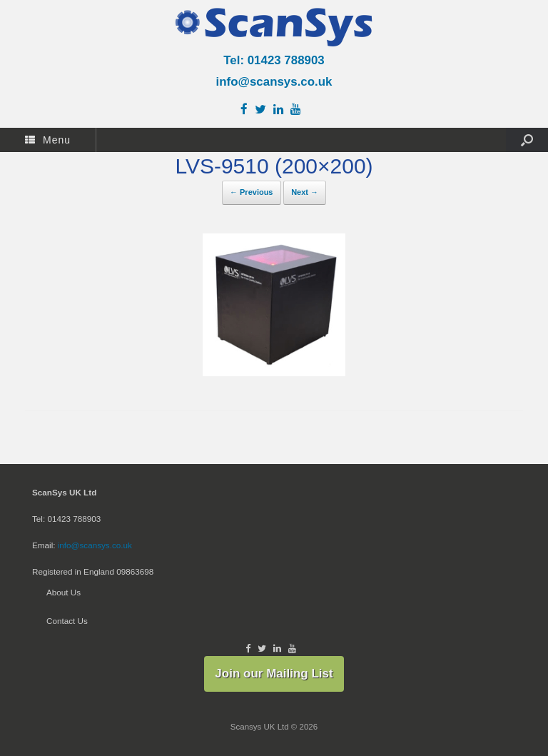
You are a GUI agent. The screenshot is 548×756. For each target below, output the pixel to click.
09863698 (135, 571)
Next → (305, 192)
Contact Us (67, 621)
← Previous (252, 192)
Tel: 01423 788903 (274, 60)
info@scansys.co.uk (274, 82)
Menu (48, 140)
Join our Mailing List (274, 674)
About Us (64, 592)
